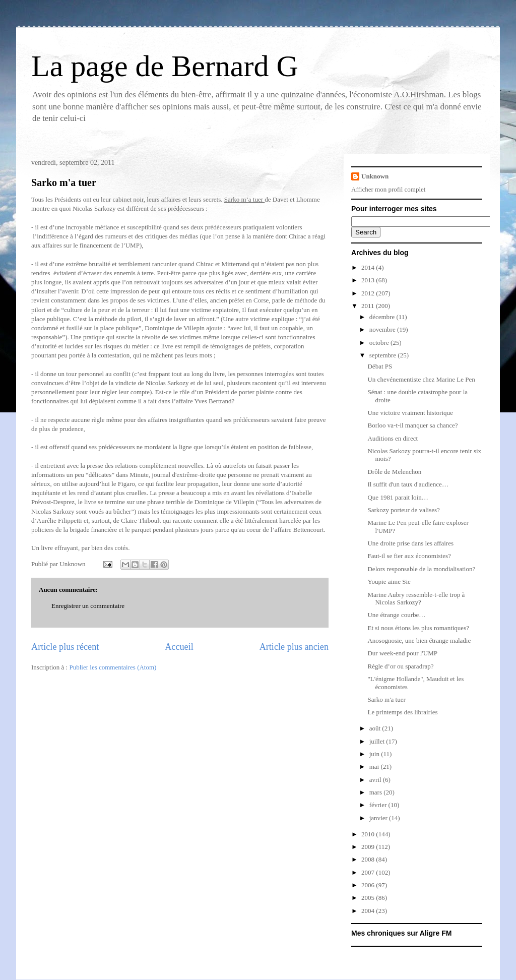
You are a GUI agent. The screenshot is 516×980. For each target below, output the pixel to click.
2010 (369, 834)
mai (375, 767)
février (379, 805)
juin (375, 754)
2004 (369, 911)
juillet (378, 741)
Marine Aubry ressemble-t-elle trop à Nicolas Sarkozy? (416, 599)
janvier (379, 818)
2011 (369, 306)
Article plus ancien (294, 647)
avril (376, 780)
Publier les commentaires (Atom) (113, 667)
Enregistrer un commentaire (88, 606)
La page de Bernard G (165, 66)
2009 (369, 847)
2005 (369, 898)
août (376, 728)
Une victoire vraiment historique (410, 413)
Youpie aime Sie (389, 581)
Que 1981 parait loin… (398, 497)
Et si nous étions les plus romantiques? (418, 628)
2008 (369, 859)
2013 (369, 280)
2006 (369, 885)
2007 (369, 872)
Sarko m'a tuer (64, 182)
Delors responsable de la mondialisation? (421, 569)
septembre (384, 355)
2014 (369, 267)
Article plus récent (65, 647)
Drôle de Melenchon (394, 472)
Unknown (375, 176)
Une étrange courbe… (396, 615)
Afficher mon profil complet (388, 189)
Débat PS (380, 366)
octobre (380, 343)
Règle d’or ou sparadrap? (400, 666)
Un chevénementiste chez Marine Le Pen (421, 379)
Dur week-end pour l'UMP (402, 653)
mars (377, 792)
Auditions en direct (393, 438)
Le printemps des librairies (402, 712)
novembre (383, 329)
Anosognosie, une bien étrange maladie (419, 640)
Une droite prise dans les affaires (410, 543)
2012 (369, 293)
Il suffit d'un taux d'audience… (408, 484)
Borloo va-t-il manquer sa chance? (412, 425)
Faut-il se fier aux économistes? (409, 556)
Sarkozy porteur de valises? (403, 510)
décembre (383, 317)
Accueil (179, 647)
